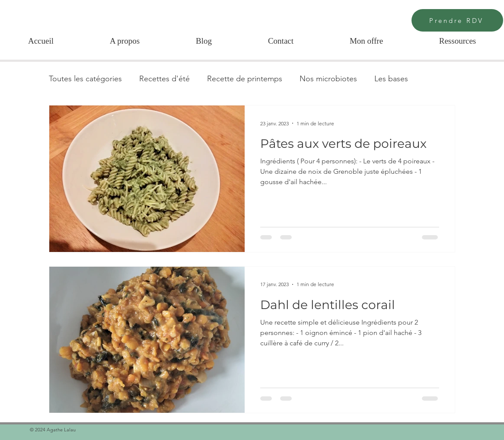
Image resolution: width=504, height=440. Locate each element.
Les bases (391, 79)
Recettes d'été (164, 79)
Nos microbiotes (328, 79)
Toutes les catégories (85, 79)
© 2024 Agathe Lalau (53, 430)
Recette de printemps (245, 79)
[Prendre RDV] (457, 20)
